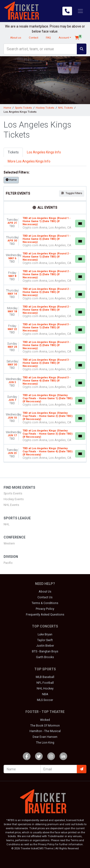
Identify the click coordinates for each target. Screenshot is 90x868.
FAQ (48, 38)
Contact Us (45, 597)
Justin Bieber (45, 646)
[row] (45, 223)
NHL (6, 524)
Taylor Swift (45, 640)
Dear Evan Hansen (45, 737)
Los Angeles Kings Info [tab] (44, 152)
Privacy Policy (45, 609)
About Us (45, 592)
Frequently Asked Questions (45, 615)
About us (16, 38)
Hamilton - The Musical (45, 731)
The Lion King (45, 743)
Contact (33, 38)
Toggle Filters (72, 193)
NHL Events (11, 505)
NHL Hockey (45, 689)
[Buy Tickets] (80, 224)
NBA (45, 694)
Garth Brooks (45, 657)
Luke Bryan (45, 634)
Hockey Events (14, 499)
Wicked (45, 720)
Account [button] (64, 38)
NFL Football (45, 683)
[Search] (40, 49)
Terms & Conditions (45, 603)
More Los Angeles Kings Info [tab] (29, 161)
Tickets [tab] (13, 152)
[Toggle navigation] (80, 11)
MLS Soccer (45, 700)
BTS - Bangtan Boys (45, 651)
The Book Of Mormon (45, 726)
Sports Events (13, 493)
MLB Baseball (45, 677)
